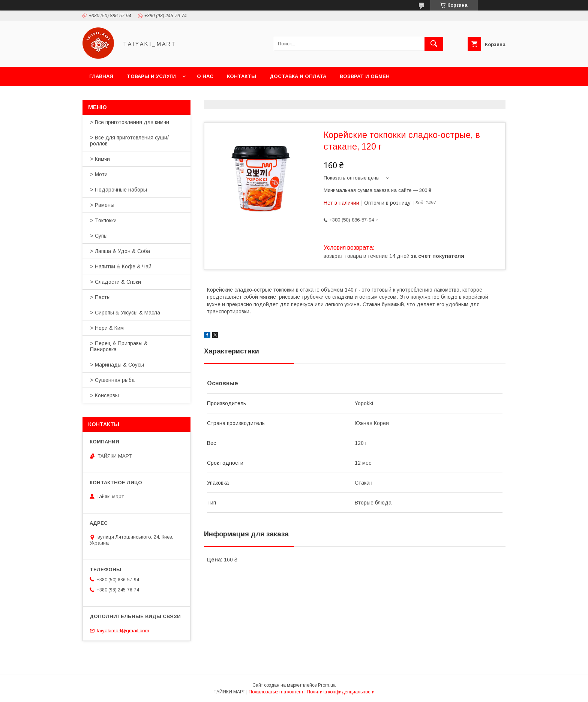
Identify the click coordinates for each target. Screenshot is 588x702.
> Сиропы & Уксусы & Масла (125, 313)
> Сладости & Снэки (115, 282)
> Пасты (100, 297)
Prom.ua (327, 685)
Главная (101, 76)
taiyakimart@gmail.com (123, 631)
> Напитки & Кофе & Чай (121, 266)
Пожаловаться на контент (276, 692)
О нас (205, 76)
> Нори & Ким (107, 328)
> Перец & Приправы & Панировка (119, 346)
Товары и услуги (151, 76)
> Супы (99, 236)
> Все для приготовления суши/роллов (129, 141)
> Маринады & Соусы (117, 365)
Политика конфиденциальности (341, 692)
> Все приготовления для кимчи (130, 122)
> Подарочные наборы (118, 190)
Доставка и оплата (298, 76)
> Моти (99, 174)
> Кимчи (100, 159)
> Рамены (102, 205)
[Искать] (434, 44)
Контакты (241, 76)
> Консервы (104, 395)
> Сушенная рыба (112, 380)
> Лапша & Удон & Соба (120, 251)
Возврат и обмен (365, 76)
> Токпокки (103, 220)
